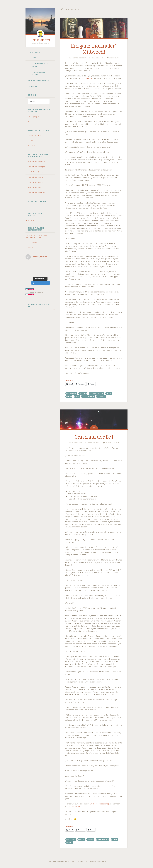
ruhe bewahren (88, 396)
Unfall (70, 842)
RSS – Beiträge (33, 243)
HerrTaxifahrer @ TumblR (36, 177)
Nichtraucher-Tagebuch (39, 80)
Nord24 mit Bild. (75, 806)
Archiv (33, 58)
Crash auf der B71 (94, 437)
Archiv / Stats (34, 52)
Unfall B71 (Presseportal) (99, 804)
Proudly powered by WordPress (60, 862)
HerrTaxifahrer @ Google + (36, 167)
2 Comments (114, 58)
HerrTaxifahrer (40, 40)
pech (77, 396)
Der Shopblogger (33, 117)
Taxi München (33, 146)
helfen (82, 839)
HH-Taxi (30, 141)
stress (115, 839)
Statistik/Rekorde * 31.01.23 (39, 65)
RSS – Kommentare (34, 248)
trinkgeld (102, 396)
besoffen (83, 393)
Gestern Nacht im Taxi (35, 135)
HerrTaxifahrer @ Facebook (37, 161)
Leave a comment (112, 443)
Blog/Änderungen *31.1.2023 (38, 73)
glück (109, 393)
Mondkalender (87, 78)
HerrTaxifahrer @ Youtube (36, 193)
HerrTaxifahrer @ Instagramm (37, 172)
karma (69, 396)
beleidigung (72, 393)
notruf (91, 839)
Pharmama (31, 122)
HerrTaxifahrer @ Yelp (35, 187)
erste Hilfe (71, 839)
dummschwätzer (97, 393)
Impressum (33, 86)
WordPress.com (99, 862)
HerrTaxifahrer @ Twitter (36, 182)
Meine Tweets (30, 221)
